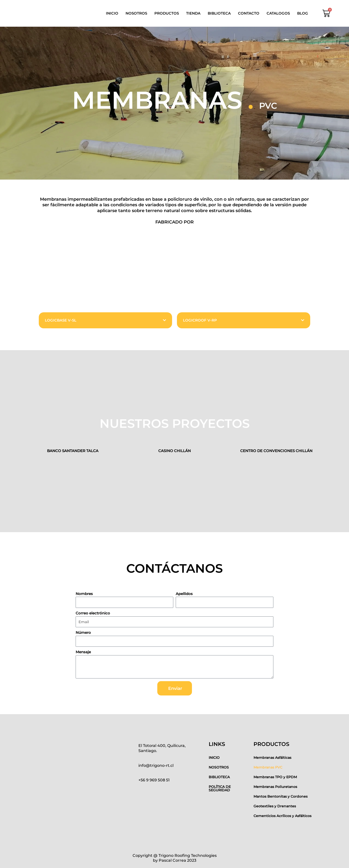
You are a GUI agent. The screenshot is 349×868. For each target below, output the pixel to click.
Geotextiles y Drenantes (275, 806)
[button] (105, 320)
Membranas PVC (268, 767)
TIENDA (193, 13)
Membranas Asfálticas (272, 758)
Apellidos (184, 594)
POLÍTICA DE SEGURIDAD (220, 788)
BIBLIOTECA (219, 13)
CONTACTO (249, 13)
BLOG (303, 13)
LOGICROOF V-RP (200, 320)
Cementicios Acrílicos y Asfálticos (282, 816)
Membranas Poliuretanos (275, 787)
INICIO (112, 13)
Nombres (84, 594)
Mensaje (83, 652)
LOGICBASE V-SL (61, 320)
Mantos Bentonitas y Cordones (281, 796)
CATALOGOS (278, 13)
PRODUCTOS (167, 13)
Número (83, 632)
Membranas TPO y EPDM (275, 777)
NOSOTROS (136, 13)
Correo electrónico (93, 613)
